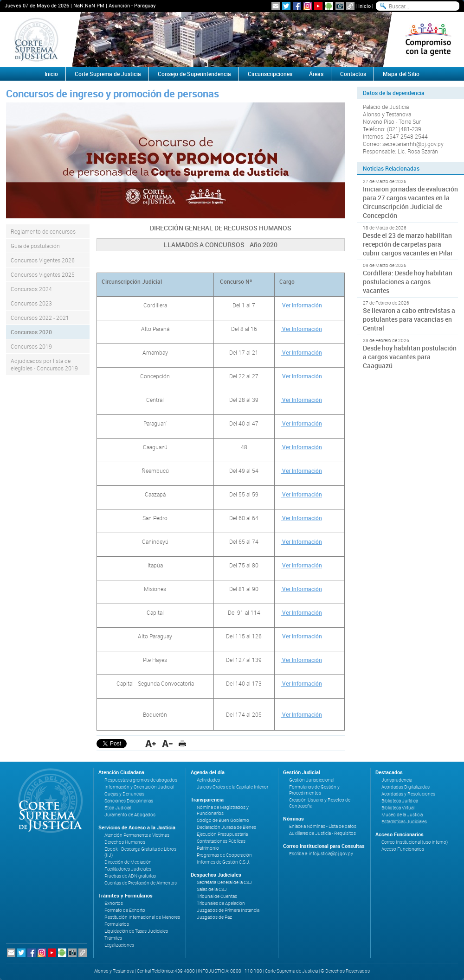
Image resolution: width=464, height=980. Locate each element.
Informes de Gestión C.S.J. (223, 862)
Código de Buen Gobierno (223, 820)
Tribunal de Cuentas (217, 896)
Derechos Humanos (125, 842)
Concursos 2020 (31, 332)
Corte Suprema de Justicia (108, 74)
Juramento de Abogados (130, 815)
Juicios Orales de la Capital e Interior (232, 787)
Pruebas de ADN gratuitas (130, 876)
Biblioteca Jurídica (400, 801)
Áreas (316, 74)
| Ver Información (301, 305)
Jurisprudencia (397, 780)
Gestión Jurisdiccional (312, 780)
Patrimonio (208, 848)
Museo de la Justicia (402, 815)
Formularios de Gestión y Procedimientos (314, 790)
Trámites (113, 938)
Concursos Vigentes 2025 (43, 274)
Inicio (364, 6)
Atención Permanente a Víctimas (137, 835)
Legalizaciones (119, 945)
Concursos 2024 (31, 289)
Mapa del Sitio (401, 74)
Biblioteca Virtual (398, 808)
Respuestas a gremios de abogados (141, 780)
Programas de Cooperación (224, 855)
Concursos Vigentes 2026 (43, 260)
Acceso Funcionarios (403, 849)
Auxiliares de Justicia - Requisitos (322, 833)
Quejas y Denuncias (124, 794)
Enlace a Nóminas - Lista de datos (323, 826)
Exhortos (114, 903)
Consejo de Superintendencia (194, 74)
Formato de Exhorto (125, 910)
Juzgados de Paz (214, 917)
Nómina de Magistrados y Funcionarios (223, 810)
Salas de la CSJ (212, 889)
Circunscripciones (270, 74)
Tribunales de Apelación (221, 903)
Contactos (353, 74)
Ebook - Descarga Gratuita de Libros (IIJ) (140, 852)
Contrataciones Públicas (221, 841)
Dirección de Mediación (128, 862)
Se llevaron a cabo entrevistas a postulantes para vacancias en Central (409, 319)
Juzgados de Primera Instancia (228, 910)
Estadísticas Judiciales (404, 822)
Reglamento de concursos (43, 231)
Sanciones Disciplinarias (129, 801)
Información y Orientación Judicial (139, 787)
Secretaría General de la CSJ (224, 882)
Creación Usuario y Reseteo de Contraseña (320, 803)
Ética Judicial (118, 808)
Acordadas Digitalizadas (406, 787)
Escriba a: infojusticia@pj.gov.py (321, 854)
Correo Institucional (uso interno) (415, 842)
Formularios (117, 924)
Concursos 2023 (31, 303)
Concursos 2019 (31, 346)
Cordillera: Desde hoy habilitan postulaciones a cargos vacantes (408, 282)
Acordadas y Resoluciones (408, 794)
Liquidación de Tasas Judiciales (136, 931)
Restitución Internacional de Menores (142, 917)
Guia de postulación (35, 246)
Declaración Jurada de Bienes (226, 827)
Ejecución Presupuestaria (222, 834)
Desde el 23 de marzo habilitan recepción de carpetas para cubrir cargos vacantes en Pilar (408, 244)
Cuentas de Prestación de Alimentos (141, 883)
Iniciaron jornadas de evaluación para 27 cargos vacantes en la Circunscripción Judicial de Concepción (410, 202)
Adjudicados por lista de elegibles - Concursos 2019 (44, 364)
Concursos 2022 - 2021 (40, 318)
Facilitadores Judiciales (128, 869)
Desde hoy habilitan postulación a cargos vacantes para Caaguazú (410, 357)
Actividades (208, 780)
